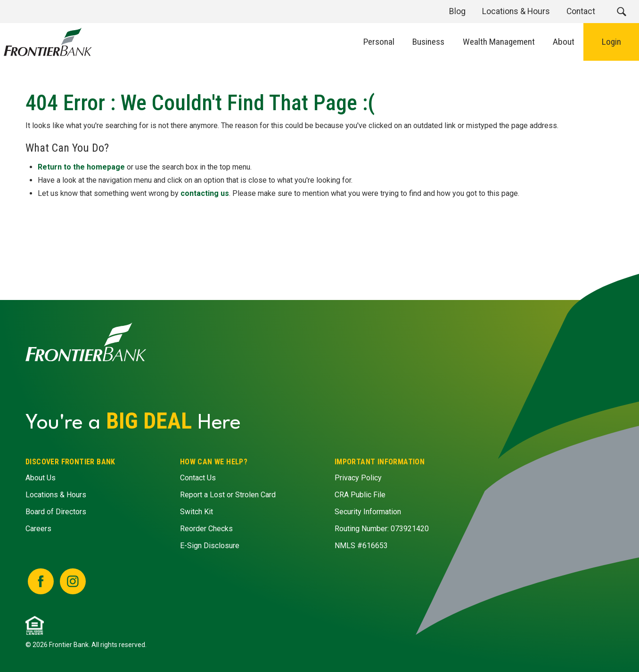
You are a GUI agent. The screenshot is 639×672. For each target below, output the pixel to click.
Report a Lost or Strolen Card (228, 495)
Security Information (368, 512)
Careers (38, 529)
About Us (41, 478)
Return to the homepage (82, 167)
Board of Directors (56, 512)
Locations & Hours (56, 495)
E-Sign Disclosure (210, 546)
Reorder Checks (206, 529)
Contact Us (198, 478)
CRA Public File (360, 495)
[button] (621, 12)
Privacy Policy (358, 478)
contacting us (205, 193)
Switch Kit (197, 512)
